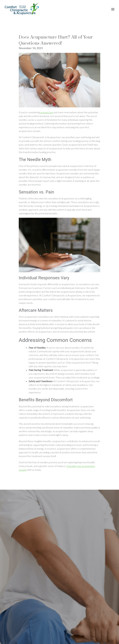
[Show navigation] (112, 9)
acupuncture (47, 409)
